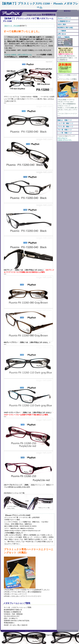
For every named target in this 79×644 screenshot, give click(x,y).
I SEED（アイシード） (65, 140)
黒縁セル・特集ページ (65, 120)
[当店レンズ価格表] (65, 41)
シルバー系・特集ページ (65, 123)
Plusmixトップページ (64, 18)
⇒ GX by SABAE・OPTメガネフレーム (18, 55)
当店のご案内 (62, 24)
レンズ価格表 (62, 31)
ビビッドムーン (62, 138)
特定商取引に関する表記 (65, 28)
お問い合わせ (62, 34)
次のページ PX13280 (12, 26)
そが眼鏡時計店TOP (64, 21)
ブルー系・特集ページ (65, 130)
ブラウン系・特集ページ (65, 127)
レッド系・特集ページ (65, 133)
